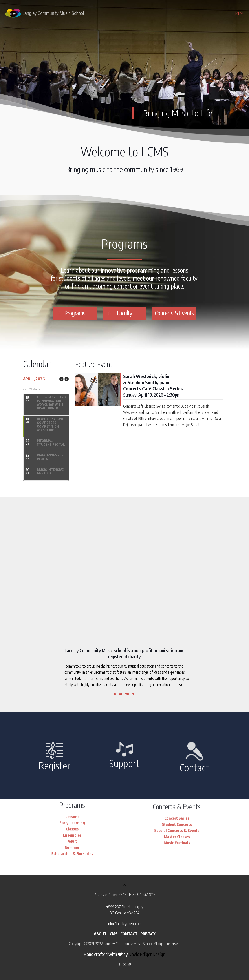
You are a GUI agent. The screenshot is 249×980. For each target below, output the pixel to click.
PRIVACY (148, 934)
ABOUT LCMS (106, 934)
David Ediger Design (147, 954)
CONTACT (129, 934)
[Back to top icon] (124, 885)
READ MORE (124, 694)
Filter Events (31, 389)
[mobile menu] (242, 13)
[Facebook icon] (120, 964)
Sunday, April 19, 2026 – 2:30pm (153, 386)
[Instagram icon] (129, 964)
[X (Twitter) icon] (125, 964)
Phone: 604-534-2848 (110, 894)
